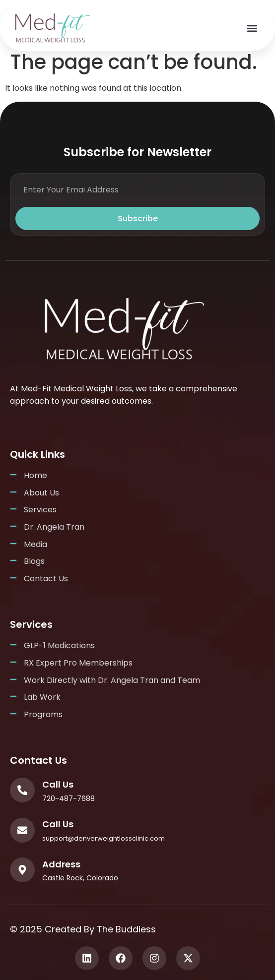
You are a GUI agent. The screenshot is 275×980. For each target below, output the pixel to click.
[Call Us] (22, 790)
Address (61, 864)
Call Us (58, 784)
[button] (252, 28)
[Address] (22, 870)
